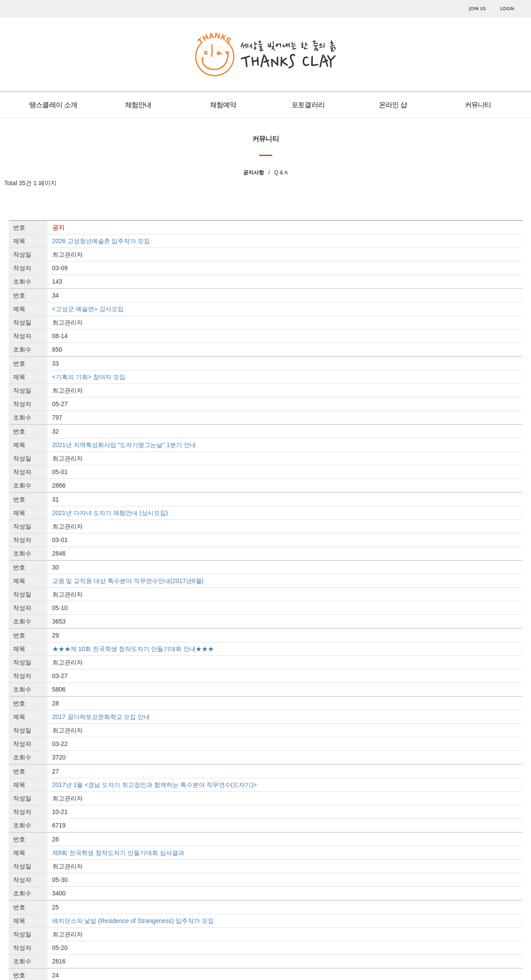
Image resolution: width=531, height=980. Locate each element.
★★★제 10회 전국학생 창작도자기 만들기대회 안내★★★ (133, 649)
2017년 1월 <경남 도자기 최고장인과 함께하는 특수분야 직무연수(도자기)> (155, 785)
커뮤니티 (478, 105)
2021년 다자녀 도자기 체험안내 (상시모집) (110, 513)
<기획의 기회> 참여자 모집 (89, 377)
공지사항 (254, 173)
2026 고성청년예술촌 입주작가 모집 (101, 241)
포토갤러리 (308, 105)
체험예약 (223, 105)
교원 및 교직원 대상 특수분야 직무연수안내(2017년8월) (128, 581)
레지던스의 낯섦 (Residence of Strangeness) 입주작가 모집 (133, 921)
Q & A (281, 173)
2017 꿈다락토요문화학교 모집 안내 (101, 717)
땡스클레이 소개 (53, 105)
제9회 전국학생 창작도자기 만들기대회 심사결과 (118, 853)
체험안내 (138, 105)
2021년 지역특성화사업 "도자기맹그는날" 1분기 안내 (124, 445)
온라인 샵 (393, 105)
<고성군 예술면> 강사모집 (88, 309)
